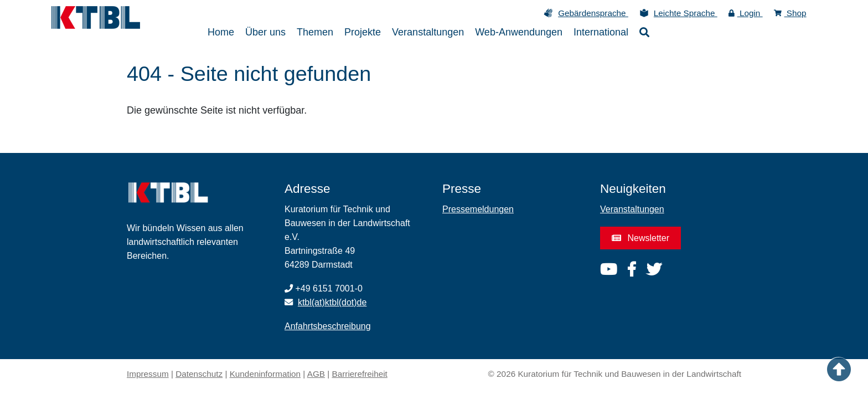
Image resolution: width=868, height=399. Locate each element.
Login (746, 13)
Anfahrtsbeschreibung (328, 326)
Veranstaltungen (632, 209)
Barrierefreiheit (360, 374)
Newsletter (640, 238)
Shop (790, 13)
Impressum (148, 374)
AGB (316, 374)
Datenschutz (199, 374)
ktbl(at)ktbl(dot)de (332, 302)
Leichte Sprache (686, 13)
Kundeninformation (265, 374)
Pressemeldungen (478, 209)
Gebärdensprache (593, 13)
